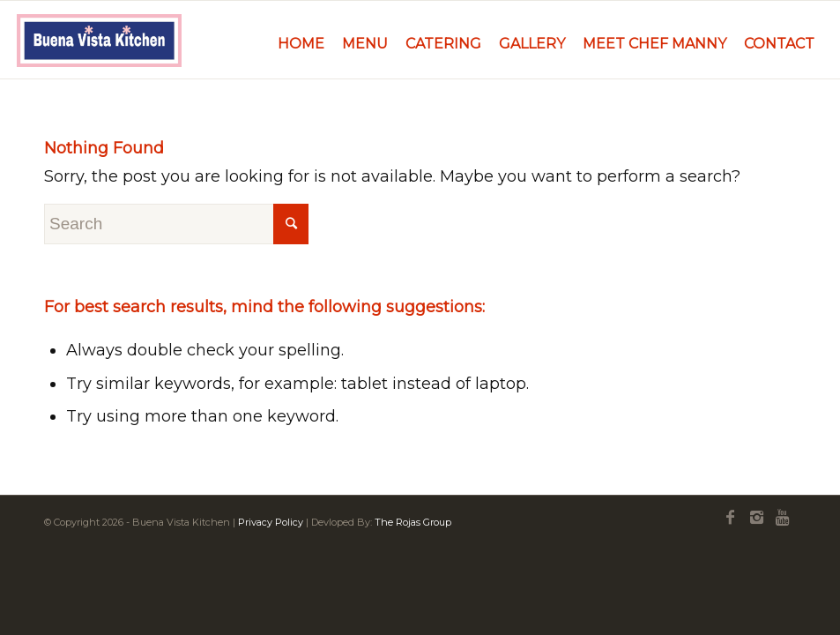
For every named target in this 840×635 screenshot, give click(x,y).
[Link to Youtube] (783, 518)
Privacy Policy (271, 522)
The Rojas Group (413, 522)
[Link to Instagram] (756, 518)
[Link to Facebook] (730, 518)
